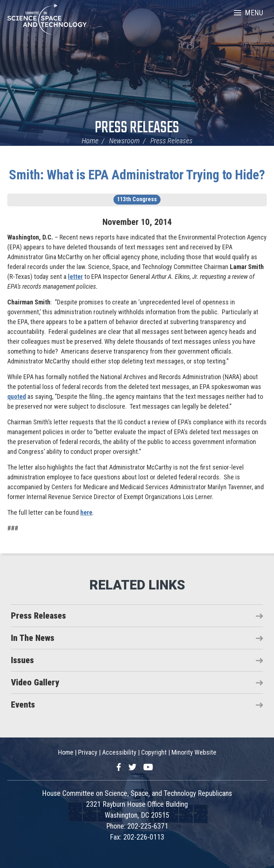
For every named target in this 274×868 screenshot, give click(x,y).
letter (75, 277)
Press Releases (137, 128)
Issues (22, 660)
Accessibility (119, 752)
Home (90, 141)
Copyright (154, 752)
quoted (17, 396)
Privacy (88, 752)
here (86, 512)
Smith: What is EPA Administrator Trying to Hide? (137, 175)
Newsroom (124, 141)
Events (23, 705)
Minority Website (194, 752)
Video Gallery (35, 682)
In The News (33, 638)
